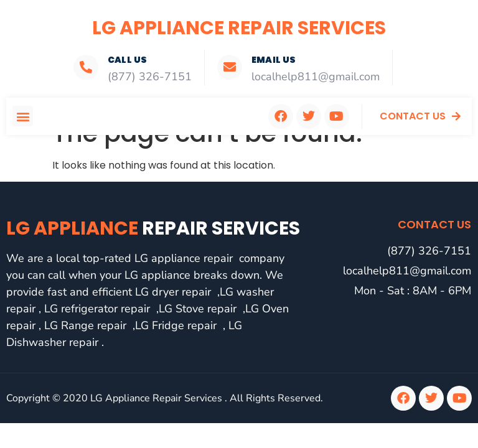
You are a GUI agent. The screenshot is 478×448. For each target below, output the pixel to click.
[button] (23, 116)
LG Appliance (153, 228)
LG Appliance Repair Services (239, 28)
